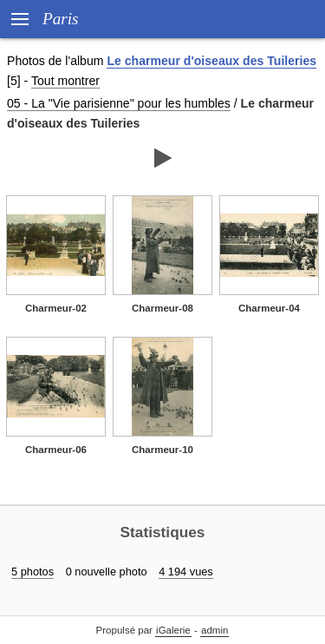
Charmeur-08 (162, 308)
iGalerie (173, 630)
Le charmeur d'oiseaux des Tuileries (211, 61)
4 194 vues (186, 572)
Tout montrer (65, 81)
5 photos (32, 572)
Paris (61, 19)
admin (214, 630)
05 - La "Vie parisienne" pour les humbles (119, 103)
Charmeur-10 (162, 450)
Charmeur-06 (56, 450)
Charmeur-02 (56, 308)
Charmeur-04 (269, 308)
